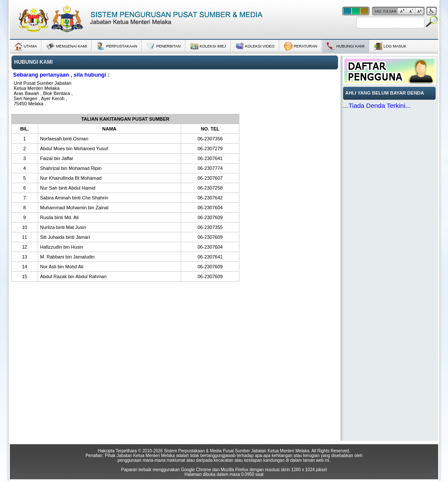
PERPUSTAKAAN (117, 46)
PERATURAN (300, 46)
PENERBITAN (163, 46)
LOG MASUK (390, 46)
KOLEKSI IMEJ (208, 45)
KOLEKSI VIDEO (255, 46)
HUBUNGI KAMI (345, 46)
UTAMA (25, 46)
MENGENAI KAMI (67, 46)
